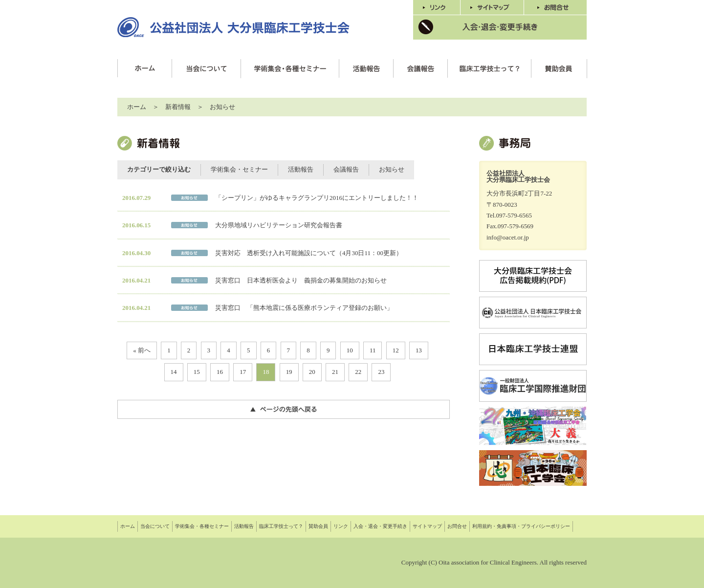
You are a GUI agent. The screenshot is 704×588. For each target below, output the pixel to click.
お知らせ (392, 169)
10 (350, 350)
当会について (155, 526)
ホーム (137, 107)
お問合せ (457, 526)
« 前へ (142, 350)
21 (335, 372)
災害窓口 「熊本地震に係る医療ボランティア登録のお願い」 (304, 308)
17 (243, 372)
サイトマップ (427, 526)
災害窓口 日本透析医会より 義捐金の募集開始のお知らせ (301, 280)
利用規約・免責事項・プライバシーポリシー (521, 526)
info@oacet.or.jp (508, 237)
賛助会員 (318, 526)
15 (197, 372)
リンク (341, 526)
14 (174, 372)
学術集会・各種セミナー (202, 526)
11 (373, 350)
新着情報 (178, 107)
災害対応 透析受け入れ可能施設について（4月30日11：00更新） (309, 253)
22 (358, 372)
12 (396, 350)
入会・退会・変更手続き (380, 526)
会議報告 (346, 169)
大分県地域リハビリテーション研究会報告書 (279, 225)
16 (220, 372)
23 (381, 372)
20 (312, 372)
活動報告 (301, 169)
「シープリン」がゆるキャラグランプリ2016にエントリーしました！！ (317, 198)
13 (419, 350)
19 (289, 372)
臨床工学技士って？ (281, 526)
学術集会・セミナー (239, 169)
